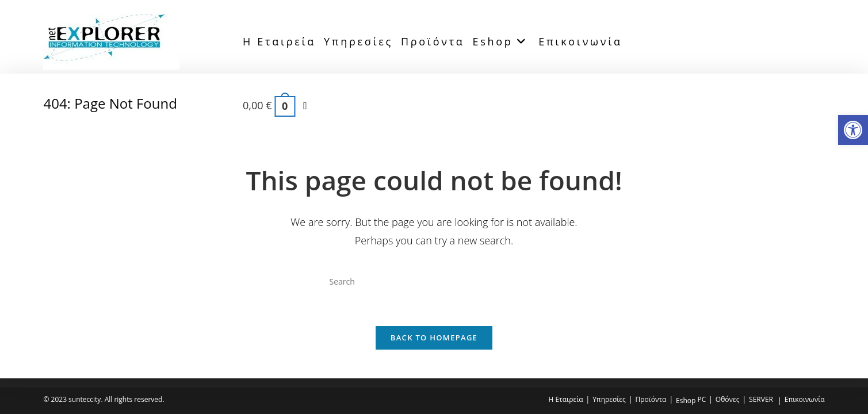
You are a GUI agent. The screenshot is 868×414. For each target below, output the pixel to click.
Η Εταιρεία (565, 399)
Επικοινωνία (805, 399)
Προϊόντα (651, 399)
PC (701, 399)
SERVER (761, 399)
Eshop (686, 400)
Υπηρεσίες (609, 399)
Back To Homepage (434, 339)
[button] (853, 130)
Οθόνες (728, 399)
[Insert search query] (434, 282)
